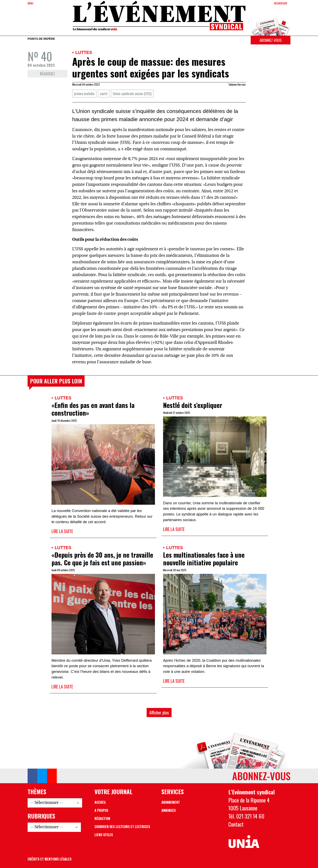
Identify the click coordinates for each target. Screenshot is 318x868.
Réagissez (47, 74)
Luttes (84, 52)
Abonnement (171, 802)
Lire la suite (62, 531)
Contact (236, 824)
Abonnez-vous (271, 40)
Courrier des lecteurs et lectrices (122, 827)
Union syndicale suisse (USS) (132, 93)
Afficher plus (159, 713)
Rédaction (102, 819)
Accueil (100, 802)
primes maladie (84, 93)
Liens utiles (104, 835)
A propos (101, 810)
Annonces (169, 810)
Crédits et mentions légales (50, 859)
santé (104, 93)
